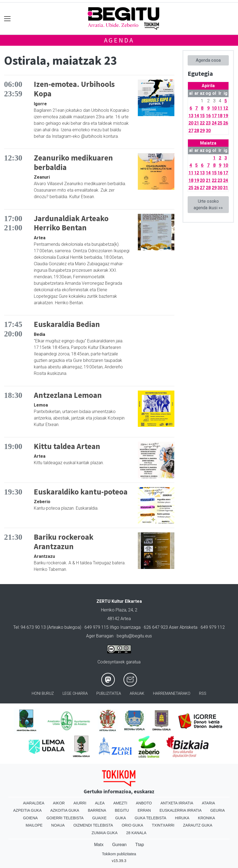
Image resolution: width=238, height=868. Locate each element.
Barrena (97, 810)
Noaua (58, 825)
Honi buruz (43, 694)
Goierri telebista (65, 818)
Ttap (140, 845)
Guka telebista (150, 818)
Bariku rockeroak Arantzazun (64, 542)
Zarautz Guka (198, 825)
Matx (99, 845)
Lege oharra (75, 694)
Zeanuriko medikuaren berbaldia (73, 163)
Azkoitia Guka (65, 810)
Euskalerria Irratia (180, 810)
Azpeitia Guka (27, 810)
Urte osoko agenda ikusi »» (208, 204)
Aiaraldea (34, 803)
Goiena (30, 818)
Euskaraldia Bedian (67, 324)
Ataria (209, 803)
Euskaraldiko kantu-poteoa (81, 492)
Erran (144, 810)
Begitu (122, 810)
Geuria (218, 810)
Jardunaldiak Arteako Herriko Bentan (71, 223)
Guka (120, 818)
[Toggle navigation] (7, 19)
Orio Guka (132, 825)
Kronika (206, 818)
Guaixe (100, 818)
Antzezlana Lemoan (68, 395)
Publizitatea (109, 694)
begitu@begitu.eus (134, 636)
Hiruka (182, 818)
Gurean (119, 845)
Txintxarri (163, 825)
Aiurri (80, 803)
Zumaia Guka (105, 833)
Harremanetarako (172, 694)
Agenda (119, 40)
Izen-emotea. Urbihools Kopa (74, 89)
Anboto (144, 803)
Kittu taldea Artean (67, 446)
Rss (203, 694)
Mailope (34, 825)
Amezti (120, 803)
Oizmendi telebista (93, 825)
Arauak (137, 694)
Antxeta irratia (177, 803)
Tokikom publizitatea (119, 854)
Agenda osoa (208, 60)
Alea (100, 803)
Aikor (59, 803)
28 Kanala (136, 833)
